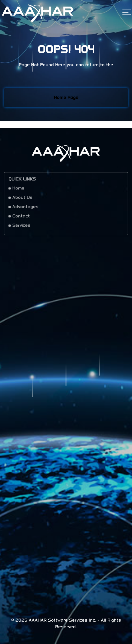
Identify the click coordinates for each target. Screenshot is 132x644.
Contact (21, 217)
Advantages (25, 208)
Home (18, 190)
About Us (22, 199)
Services (21, 227)
